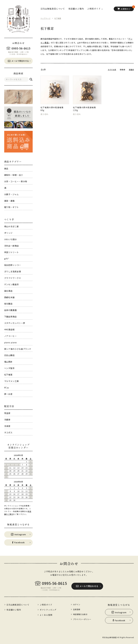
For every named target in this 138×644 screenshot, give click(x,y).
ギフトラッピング (48, 610)
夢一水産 (8, 394)
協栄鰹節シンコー (13, 265)
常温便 (7, 413)
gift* (7, 258)
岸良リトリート (12, 252)
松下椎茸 (8, 375)
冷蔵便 (7, 420)
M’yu (7, 387)
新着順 (131, 69)
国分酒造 (8, 291)
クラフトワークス (13, 278)
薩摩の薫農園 (10, 310)
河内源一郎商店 (12, 246)
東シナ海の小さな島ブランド (18, 349)
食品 (6, 168)
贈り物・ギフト (12, 207)
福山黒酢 (8, 362)
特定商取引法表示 (81, 614)
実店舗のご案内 (76, 9)
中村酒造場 (9, 329)
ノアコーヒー (10, 336)
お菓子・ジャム (11, 194)
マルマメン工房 (12, 381)
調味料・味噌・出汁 (14, 175)
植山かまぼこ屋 (12, 226)
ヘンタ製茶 (9, 368)
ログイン (77, 604)
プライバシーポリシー (83, 619)
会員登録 (77, 609)
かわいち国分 (10, 239)
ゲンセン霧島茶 (12, 284)
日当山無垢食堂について (53, 9)
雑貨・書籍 (9, 201)
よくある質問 (46, 615)
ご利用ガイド (46, 605)
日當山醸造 (9, 355)
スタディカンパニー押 (15, 323)
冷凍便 (7, 426)
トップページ (46, 18)
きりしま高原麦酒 (13, 271)
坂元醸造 (8, 304)
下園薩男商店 (10, 317)
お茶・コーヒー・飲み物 (16, 181)
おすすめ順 (111, 69)
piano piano (11, 342)
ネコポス (8, 432)
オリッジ (8, 233)
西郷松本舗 (9, 297)
